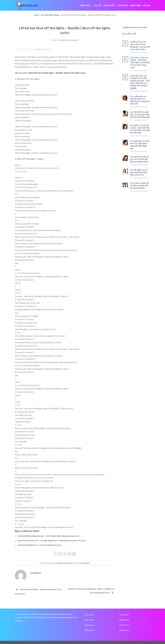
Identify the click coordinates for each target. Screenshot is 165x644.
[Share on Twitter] (60, 554)
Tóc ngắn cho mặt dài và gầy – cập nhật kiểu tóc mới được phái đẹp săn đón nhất (140, 129)
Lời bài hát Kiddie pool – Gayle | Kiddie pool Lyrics (40, 545)
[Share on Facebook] (55, 554)
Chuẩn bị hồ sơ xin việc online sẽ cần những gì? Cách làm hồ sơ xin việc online (140, 45)
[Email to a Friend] (65, 554)
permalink (86, 563)
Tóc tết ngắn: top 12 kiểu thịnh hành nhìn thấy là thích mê (139, 172)
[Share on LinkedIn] (74, 554)
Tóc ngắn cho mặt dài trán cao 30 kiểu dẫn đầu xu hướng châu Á (139, 159)
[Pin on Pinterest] (69, 554)
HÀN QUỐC (109, 5)
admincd (75, 40)
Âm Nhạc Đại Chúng (50, 15)
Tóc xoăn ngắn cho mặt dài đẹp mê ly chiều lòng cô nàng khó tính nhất (140, 100)
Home (36, 15)
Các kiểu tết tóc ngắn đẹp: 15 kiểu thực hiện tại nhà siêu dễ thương (140, 114)
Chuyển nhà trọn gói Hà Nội (135, 27)
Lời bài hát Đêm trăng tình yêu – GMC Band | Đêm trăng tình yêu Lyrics (48, 536)
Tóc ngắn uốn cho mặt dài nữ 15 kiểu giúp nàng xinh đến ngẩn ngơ (140, 145)
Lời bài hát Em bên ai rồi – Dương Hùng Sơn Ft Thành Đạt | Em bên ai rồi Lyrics (52, 540)
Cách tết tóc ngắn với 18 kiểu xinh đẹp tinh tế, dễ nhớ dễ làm (139, 185)
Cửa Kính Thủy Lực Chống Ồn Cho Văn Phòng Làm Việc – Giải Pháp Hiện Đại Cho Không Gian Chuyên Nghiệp (140, 82)
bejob (147, 5)
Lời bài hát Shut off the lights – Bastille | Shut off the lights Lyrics (57, 73)
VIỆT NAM (86, 5)
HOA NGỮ (122, 5)
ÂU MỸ (98, 5)
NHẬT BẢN (135, 5)
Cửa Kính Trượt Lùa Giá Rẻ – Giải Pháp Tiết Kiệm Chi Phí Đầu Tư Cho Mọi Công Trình (140, 62)
